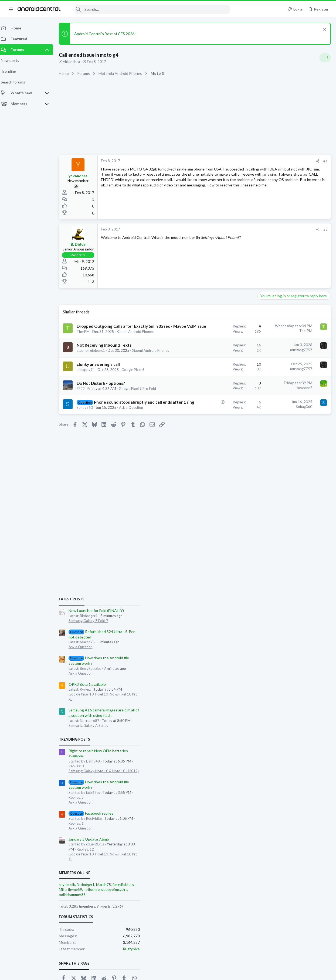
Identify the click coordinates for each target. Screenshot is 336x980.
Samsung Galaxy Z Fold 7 (279, 341)
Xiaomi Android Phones (98, 372)
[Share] (231, 161)
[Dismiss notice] (324, 30)
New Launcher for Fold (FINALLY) (287, 331)
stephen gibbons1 (94, 367)
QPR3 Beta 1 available (278, 405)
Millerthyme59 (261, 610)
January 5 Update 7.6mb (280, 560)
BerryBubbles (314, 605)
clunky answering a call (101, 385)
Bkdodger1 (276, 605)
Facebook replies (282, 534)
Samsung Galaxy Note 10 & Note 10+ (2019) (294, 491)
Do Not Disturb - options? (104, 409)
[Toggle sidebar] (325, 58)
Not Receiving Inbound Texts (107, 362)
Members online (265, 593)
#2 (239, 229)
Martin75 (294, 605)
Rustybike (322, 669)
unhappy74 (89, 391)
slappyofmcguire (305, 610)
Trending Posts (265, 460)
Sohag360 (88, 450)
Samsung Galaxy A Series (279, 446)
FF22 (84, 414)
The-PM (86, 343)
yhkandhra (75, 62)
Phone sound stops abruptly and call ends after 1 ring (106, 439)
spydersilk (258, 605)
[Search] (149, 9)
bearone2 (218, 414)
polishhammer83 (263, 615)
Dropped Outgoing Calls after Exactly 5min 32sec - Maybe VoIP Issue (108, 332)
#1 (239, 161)
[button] (11, 9)
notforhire (282, 610)
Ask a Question (271, 368)
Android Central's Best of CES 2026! (108, 34)
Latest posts (262, 320)
